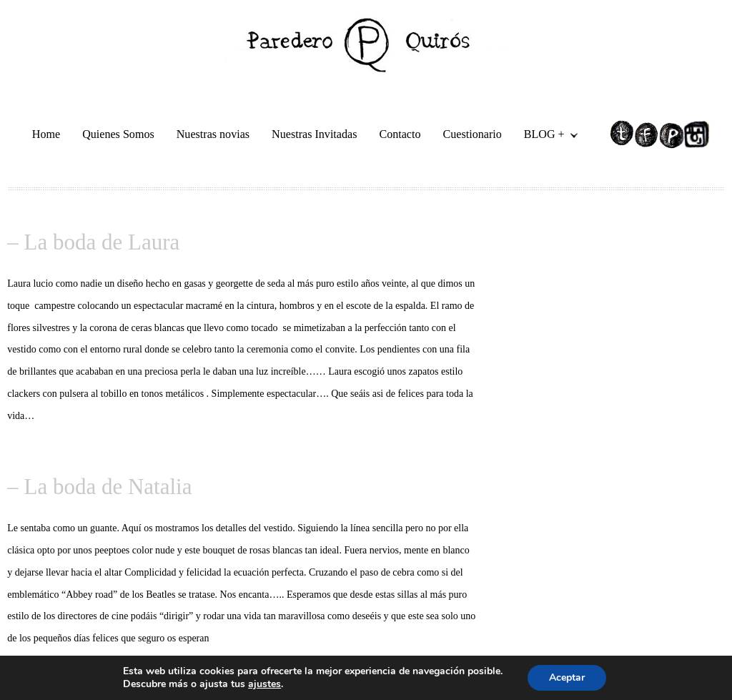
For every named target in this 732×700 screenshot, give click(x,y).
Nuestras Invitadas (314, 134)
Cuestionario (473, 134)
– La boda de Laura (93, 242)
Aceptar (567, 677)
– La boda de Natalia (99, 487)
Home (46, 134)
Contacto (400, 134)
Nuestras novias (213, 134)
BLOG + (545, 136)
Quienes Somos (118, 134)
